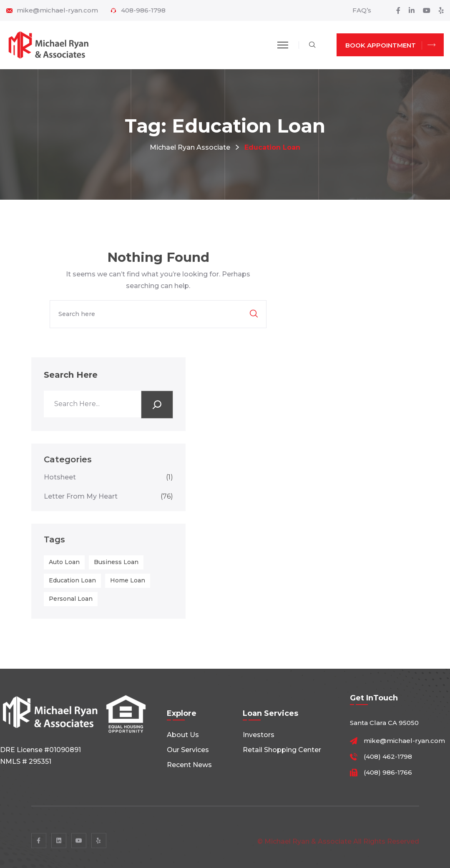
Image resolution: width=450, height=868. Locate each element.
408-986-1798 (143, 10)
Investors (259, 735)
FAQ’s (362, 10)
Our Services (188, 750)
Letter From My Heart (108, 496)
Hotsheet (108, 477)
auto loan (64, 562)
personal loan (71, 599)
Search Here (71, 375)
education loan (72, 580)
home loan (128, 580)
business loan (116, 562)
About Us (183, 735)
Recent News (189, 765)
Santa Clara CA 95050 (384, 723)
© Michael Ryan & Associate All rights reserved (338, 844)
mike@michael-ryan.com (57, 10)
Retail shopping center (282, 750)
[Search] (157, 405)
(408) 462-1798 (388, 757)
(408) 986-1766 (388, 773)
